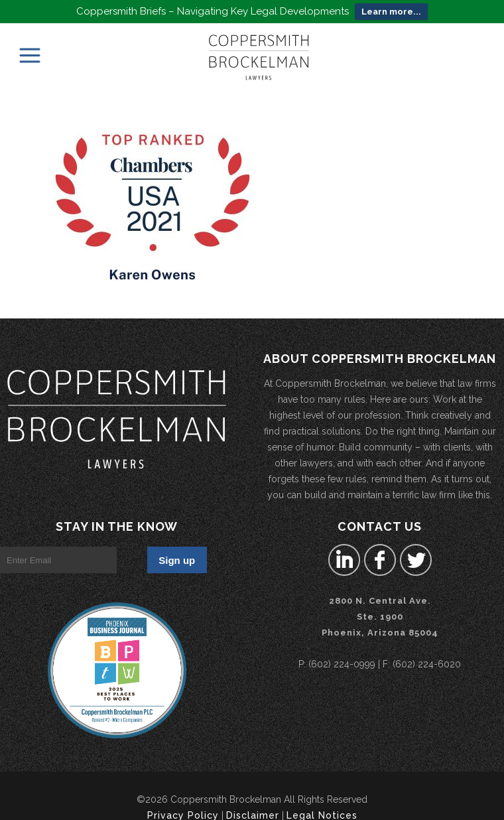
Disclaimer (253, 808)
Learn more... (391, 12)
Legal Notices (322, 808)
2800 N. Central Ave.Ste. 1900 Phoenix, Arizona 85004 (380, 609)
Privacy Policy (183, 808)
